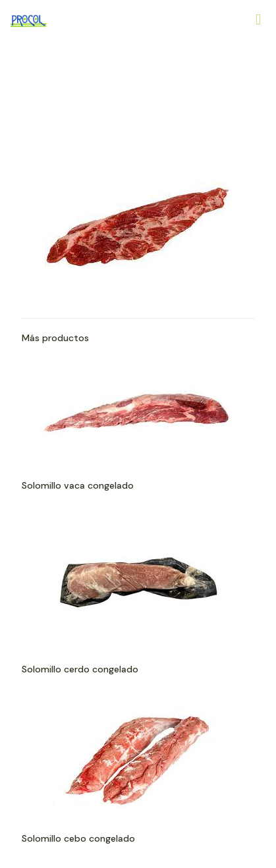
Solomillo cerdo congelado (80, 669)
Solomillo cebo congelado (78, 838)
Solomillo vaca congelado (78, 485)
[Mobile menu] (258, 20)
